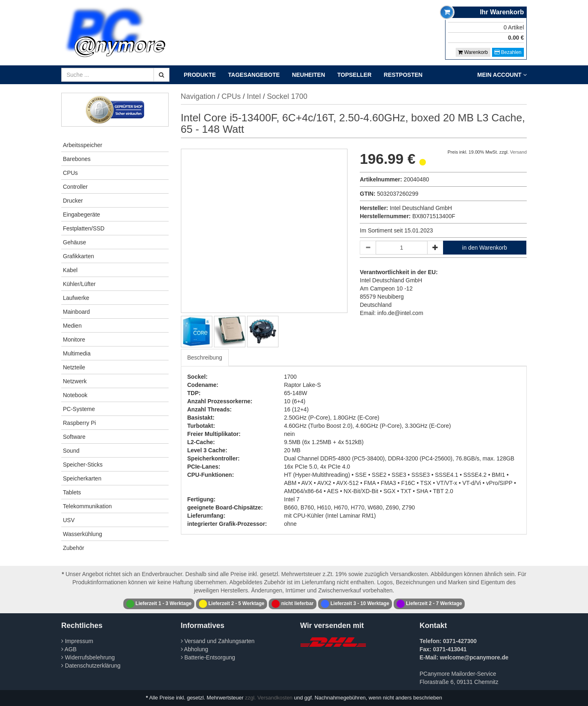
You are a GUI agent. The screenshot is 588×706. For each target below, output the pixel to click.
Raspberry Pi (79, 423)
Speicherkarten (82, 478)
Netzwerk (75, 381)
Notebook (75, 395)
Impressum (77, 641)
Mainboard (76, 312)
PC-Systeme (79, 409)
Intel (254, 96)
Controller (75, 187)
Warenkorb (473, 52)
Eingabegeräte (81, 214)
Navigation (198, 96)
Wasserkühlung (82, 534)
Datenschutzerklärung (91, 666)
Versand (518, 152)
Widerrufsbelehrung (88, 657)
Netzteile (74, 367)
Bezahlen (508, 52)
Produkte (200, 75)
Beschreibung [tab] (205, 357)
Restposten (403, 75)
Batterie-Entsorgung (208, 657)
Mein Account (502, 75)
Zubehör (73, 548)
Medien (72, 326)
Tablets (72, 492)
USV (69, 520)
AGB (69, 649)
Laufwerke (76, 298)
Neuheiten (308, 75)
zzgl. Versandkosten (269, 698)
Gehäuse (75, 242)
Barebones (77, 159)
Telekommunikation (87, 506)
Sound (71, 451)
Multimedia (77, 353)
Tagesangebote (254, 75)
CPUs (70, 173)
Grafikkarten (78, 256)
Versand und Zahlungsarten (218, 641)
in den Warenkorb (485, 248)
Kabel (70, 270)
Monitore (74, 340)
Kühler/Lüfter (79, 284)
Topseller (354, 75)
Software (74, 437)
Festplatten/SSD (84, 228)
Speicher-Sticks (83, 465)
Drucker (73, 201)
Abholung (195, 649)
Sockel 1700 (287, 96)
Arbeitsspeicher (83, 145)
